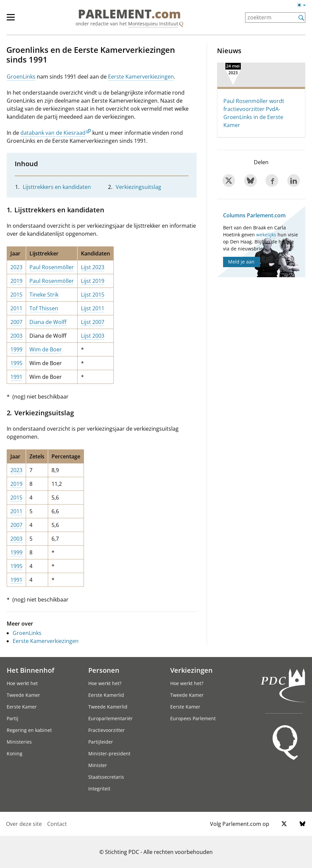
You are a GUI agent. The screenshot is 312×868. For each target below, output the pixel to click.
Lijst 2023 (93, 267)
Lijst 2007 (93, 322)
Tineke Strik (44, 295)
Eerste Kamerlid (106, 695)
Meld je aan (241, 262)
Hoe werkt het (22, 683)
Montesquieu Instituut (153, 24)
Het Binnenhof (30, 670)
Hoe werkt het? (105, 683)
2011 (16, 308)
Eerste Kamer (22, 707)
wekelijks (266, 235)
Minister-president (109, 753)
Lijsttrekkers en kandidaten (57, 187)
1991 (16, 377)
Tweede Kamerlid (108, 707)
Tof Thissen (44, 308)
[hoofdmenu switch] (11, 20)
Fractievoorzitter (107, 730)
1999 (16, 349)
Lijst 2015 (93, 295)
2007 (16, 322)
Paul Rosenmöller (52, 267)
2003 (16, 336)
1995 (16, 363)
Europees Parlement (193, 718)
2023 (16, 267)
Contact (57, 824)
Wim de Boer (46, 349)
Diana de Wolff (48, 322)
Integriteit (99, 789)
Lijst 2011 (93, 308)
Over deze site (24, 824)
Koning (15, 753)
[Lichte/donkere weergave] (303, 6)
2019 (16, 281)
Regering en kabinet (29, 730)
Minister (98, 765)
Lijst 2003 (93, 336)
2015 (16, 295)
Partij (13, 718)
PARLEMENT (129, 14)
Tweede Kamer (23, 695)
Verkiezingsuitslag (138, 187)
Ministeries (19, 742)
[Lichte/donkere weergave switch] (303, 5)
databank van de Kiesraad (53, 133)
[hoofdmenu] (14, 20)
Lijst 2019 (93, 281)
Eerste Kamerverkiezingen (141, 77)
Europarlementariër (111, 718)
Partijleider (101, 742)
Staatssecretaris (106, 777)
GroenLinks (21, 77)
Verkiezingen (191, 670)
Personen (104, 670)
